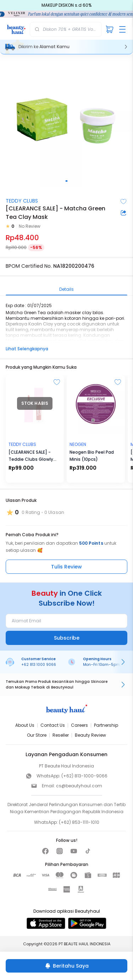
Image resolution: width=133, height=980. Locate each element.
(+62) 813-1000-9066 (84, 776)
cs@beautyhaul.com (79, 786)
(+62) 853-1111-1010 (79, 822)
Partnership (106, 725)
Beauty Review (90, 735)
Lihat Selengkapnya (27, 349)
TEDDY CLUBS (22, 201)
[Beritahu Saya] (66, 966)
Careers (79, 725)
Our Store (37, 735)
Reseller (61, 735)
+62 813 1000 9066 (39, 665)
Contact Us (53, 725)
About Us (25, 725)
